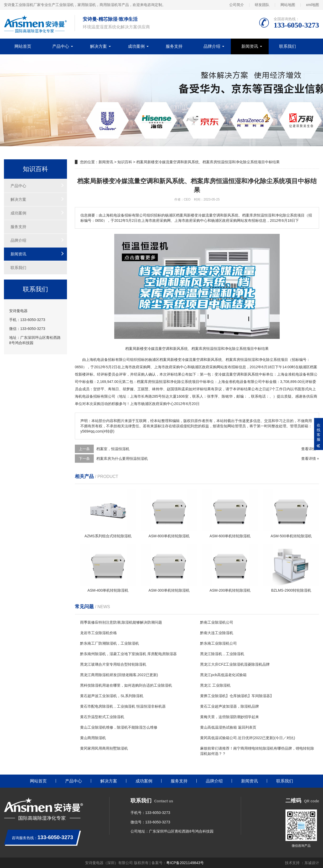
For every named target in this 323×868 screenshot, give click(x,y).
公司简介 (237, 5)
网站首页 (23, 46)
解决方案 (98, 46)
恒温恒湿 (248, 360)
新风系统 (215, 360)
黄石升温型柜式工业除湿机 (102, 717)
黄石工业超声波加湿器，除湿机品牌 (230, 706)
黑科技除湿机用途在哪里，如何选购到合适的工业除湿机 (126, 685)
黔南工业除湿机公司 (217, 622)
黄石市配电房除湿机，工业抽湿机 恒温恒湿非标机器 (123, 706)
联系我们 (288, 46)
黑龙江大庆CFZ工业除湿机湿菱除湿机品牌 (235, 664)
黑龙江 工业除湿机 (215, 685)
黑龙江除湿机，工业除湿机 (222, 654)
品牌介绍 (212, 46)
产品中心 (61, 46)
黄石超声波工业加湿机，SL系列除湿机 (112, 696)
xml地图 (312, 5)
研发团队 (262, 5)
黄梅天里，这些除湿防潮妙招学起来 (230, 717)
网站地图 (288, 5)
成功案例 (136, 46)
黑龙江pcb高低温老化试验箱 (223, 675)
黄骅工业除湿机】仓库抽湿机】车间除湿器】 (237, 696)
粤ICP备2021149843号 (185, 863)
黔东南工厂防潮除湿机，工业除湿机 (110, 643)
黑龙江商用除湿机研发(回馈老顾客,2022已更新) (119, 675)
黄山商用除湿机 (93, 738)
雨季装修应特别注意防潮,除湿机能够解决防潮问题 (121, 622)
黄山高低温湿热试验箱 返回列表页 (228, 727)
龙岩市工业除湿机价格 (98, 633)
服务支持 (174, 46)
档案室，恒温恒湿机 (113, 449)
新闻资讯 (250, 46)
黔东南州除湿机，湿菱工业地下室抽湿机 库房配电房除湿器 (128, 654)
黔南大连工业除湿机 (217, 633)
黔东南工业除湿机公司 (218, 643)
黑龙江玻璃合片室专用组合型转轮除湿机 (113, 664)
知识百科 (125, 162)
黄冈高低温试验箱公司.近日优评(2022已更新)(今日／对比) (248, 738)
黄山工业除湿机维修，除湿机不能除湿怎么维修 (119, 727)
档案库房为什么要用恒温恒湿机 (122, 459)
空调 (200, 360)
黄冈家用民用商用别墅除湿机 (104, 748)
